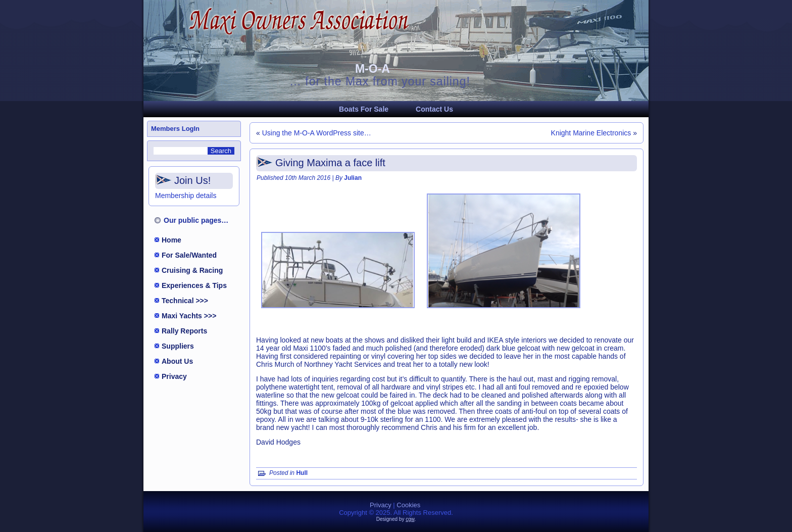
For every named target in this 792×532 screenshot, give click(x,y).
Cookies (408, 505)
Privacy (174, 376)
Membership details (186, 196)
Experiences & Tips (194, 285)
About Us (177, 361)
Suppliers (178, 346)
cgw (410, 519)
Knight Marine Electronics (591, 133)
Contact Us (434, 109)
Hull (302, 473)
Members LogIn (175, 129)
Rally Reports (184, 331)
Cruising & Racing (192, 270)
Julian (353, 178)
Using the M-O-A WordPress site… (317, 133)
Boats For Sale (364, 109)
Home (171, 240)
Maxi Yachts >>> (189, 316)
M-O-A (373, 69)
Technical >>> (185, 301)
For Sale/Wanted (189, 255)
